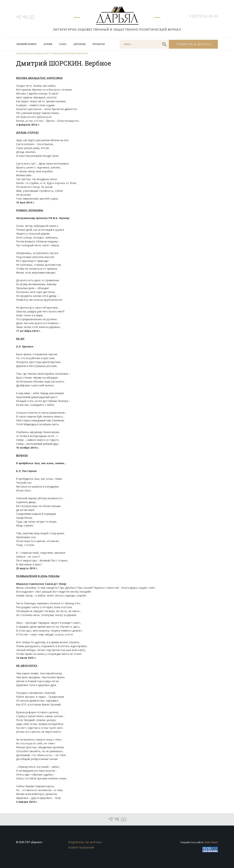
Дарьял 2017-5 (45, 53)
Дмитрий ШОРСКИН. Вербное (70, 53)
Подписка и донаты (193, 44)
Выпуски (31, 53)
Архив (48, 44)
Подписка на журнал (85, 842)
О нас (63, 44)
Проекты (99, 44)
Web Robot (211, 842)
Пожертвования (81, 848)
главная (20, 53)
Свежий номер (26, 44)
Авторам (79, 44)
